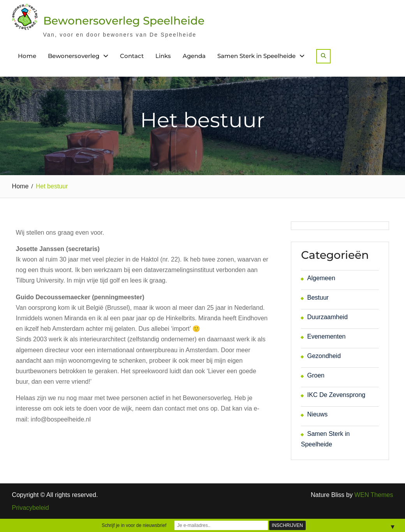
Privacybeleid (31, 508)
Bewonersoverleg (74, 56)
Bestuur (318, 298)
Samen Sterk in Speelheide (256, 56)
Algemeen (321, 278)
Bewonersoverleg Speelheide (124, 21)
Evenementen (327, 336)
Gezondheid (324, 356)
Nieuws (317, 414)
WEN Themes (374, 495)
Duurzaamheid (328, 317)
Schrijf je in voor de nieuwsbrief (134, 525)
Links (163, 56)
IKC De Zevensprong (336, 395)
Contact (132, 56)
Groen (316, 375)
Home (27, 56)
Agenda (194, 56)
